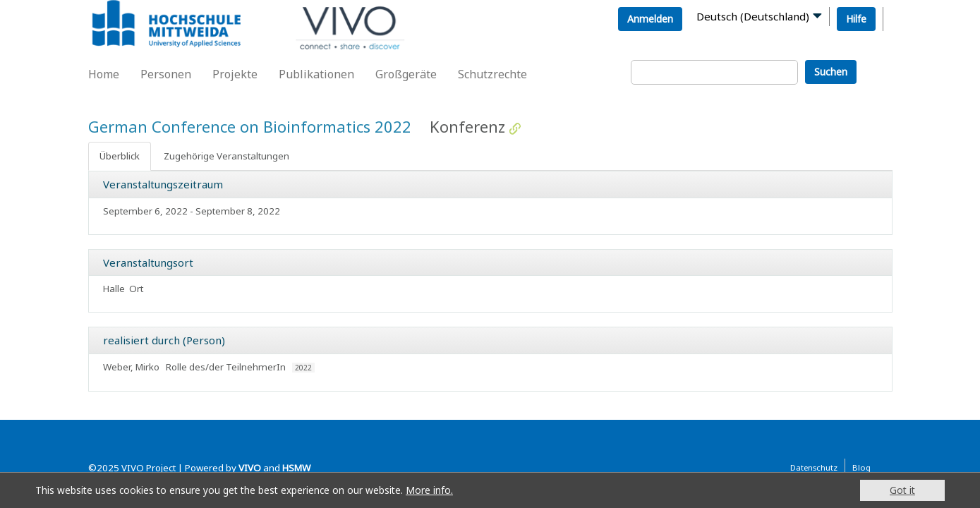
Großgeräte (406, 74)
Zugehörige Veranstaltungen (226, 156)
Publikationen (316, 74)
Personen (166, 74)
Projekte (235, 74)
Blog (861, 467)
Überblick (120, 156)
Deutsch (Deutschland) (753, 16)
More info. (429, 490)
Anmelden (650, 19)
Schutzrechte (492, 74)
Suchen (831, 72)
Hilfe (856, 19)
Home (104, 74)
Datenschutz (814, 467)
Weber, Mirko (131, 367)
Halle (114, 289)
